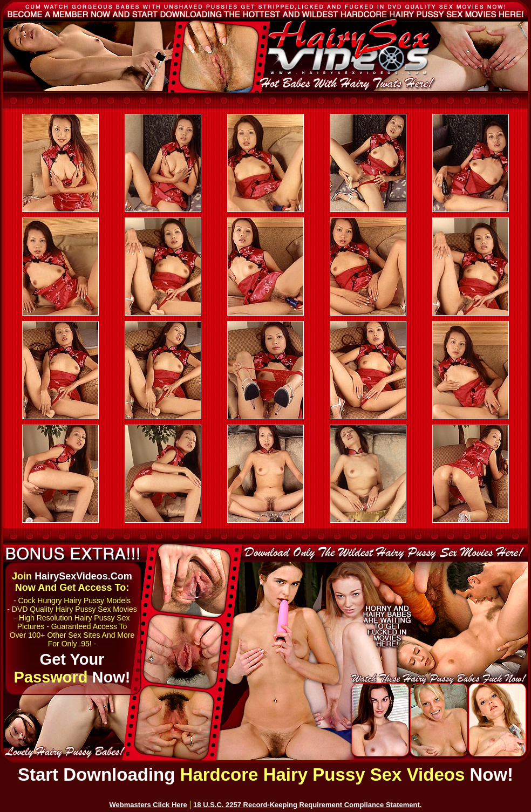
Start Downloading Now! (265, 775)
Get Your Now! (72, 668)
